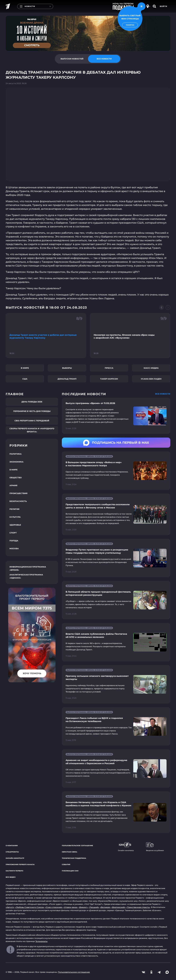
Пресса (109, 368)
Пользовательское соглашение (77, 846)
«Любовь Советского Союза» (30, 907)
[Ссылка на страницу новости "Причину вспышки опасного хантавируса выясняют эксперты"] (116, 684)
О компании (12, 846)
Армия (13, 485)
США (25, 379)
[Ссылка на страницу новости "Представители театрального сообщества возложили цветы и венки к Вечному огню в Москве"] (116, 514)
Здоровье (15, 525)
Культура (15, 517)
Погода (14, 541)
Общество (16, 478)
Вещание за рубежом (155, 847)
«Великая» (105, 907)
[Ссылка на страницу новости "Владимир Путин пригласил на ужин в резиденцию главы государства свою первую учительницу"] (116, 558)
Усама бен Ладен (151, 379)
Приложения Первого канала (20, 864)
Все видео (11, 877)
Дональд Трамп (67, 379)
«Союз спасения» (54, 907)
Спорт (13, 533)
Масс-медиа (151, 368)
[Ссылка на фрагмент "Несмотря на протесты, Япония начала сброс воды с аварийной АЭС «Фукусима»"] (130, 336)
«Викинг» (83, 907)
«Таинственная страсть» (138, 907)
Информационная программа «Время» (28, 568)
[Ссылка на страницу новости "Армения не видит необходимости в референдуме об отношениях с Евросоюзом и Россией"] (116, 768)
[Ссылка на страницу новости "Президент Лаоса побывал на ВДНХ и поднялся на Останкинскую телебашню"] (116, 726)
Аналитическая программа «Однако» (26, 576)
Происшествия (18, 493)
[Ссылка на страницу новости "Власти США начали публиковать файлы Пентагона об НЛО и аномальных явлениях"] (116, 642)
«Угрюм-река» (70, 907)
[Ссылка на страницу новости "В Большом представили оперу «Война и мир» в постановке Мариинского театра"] (116, 471)
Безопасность (18, 501)
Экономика (16, 462)
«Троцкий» (94, 907)
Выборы (67, 368)
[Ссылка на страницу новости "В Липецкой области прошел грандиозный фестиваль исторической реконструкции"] (116, 600)
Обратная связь (69, 852)
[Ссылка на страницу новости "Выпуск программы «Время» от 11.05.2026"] (116, 416)
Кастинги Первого (14, 871)
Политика (16, 454)
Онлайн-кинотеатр (15, 858)
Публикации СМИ (70, 871)
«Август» (10, 907)
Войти (163, 6)
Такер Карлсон (109, 379)
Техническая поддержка (74, 858)
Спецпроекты (12, 852)
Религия (14, 509)
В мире (25, 368)
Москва (14, 549)
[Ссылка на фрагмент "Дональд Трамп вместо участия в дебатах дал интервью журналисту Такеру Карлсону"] (46, 336)
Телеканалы (41, 941)
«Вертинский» (118, 907)
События (66, 864)
